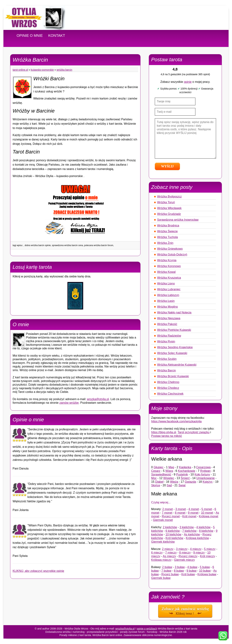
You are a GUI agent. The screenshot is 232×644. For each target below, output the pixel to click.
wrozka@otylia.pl (98, 399)
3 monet (181, 509)
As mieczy (169, 556)
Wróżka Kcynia (167, 260)
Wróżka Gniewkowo (170, 249)
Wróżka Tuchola (167, 237)
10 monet (207, 513)
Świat (182, 485)
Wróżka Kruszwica (169, 278)
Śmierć (185, 478)
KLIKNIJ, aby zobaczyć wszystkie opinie (38, 571)
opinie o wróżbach (147, 629)
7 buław (166, 571)
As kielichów (192, 534)
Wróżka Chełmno (168, 382)
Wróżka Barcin (64, 70)
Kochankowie (187, 471)
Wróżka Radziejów (169, 336)
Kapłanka (185, 467)
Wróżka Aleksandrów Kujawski (177, 365)
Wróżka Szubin (167, 359)
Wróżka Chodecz (168, 388)
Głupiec (158, 467)
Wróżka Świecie (167, 231)
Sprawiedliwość (161, 474)
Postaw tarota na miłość (167, 436)
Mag (171, 467)
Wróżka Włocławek (169, 208)
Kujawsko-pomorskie (42, 70)
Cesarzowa (203, 467)
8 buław (179, 571)
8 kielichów (206, 531)
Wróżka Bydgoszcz (169, 197)
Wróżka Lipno (166, 283)
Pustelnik (182, 474)
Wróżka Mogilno (167, 307)
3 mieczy (182, 549)
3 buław (180, 567)
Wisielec (169, 478)
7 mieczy (171, 553)
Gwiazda (190, 482)
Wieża (174, 482)
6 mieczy (157, 553)
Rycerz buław (170, 574)
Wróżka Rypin (166, 341)
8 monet (180, 513)
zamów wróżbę (69, 403)
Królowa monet (209, 516)
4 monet (194, 509)
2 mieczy (168, 549)
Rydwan (205, 471)
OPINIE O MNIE (30, 36)
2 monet (167, 509)
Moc (154, 478)
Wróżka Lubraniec (169, 289)
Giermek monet (163, 520)
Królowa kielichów (197, 538)
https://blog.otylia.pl (164, 432)
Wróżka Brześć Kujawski (173, 376)
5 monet (207, 509)
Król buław (188, 574)
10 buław (205, 571)
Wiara (169, 471)
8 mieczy (185, 553)
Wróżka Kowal (166, 272)
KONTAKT (57, 36)
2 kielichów (170, 527)
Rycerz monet (171, 516)
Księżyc (208, 482)
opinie (188, 82)
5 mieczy (210, 549)
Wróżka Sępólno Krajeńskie (175, 347)
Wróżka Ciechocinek (170, 394)
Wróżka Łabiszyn (168, 295)
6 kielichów (173, 531)
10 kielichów (173, 534)
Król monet (189, 516)
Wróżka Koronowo (169, 266)
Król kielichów (174, 538)
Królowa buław (207, 574)
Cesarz (156, 471)
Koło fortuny (202, 474)
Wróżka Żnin (165, 243)
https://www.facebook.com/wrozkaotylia (176, 421)
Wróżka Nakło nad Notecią (174, 312)
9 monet (193, 513)
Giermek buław (161, 578)
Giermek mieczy (184, 560)
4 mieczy (196, 549)
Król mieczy (207, 556)
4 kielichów (203, 527)
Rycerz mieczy (188, 556)
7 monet (167, 513)
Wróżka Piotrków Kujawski (174, 330)
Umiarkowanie (205, 478)
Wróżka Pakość (167, 324)
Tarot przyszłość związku (194, 432)
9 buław (191, 571)
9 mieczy (199, 553)
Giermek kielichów (163, 542)
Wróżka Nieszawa (169, 318)
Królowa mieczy (161, 560)
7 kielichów (189, 531)
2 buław (167, 567)
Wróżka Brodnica (168, 226)
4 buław (192, 567)
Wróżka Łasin (166, 301)
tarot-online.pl (20, 70)
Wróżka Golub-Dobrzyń (172, 255)
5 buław (205, 567)
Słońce (156, 485)
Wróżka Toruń (166, 202)
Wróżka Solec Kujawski (172, 353)
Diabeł (159, 482)
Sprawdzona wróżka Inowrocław (178, 220)
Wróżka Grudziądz (169, 214)
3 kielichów (187, 527)
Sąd (169, 485)
